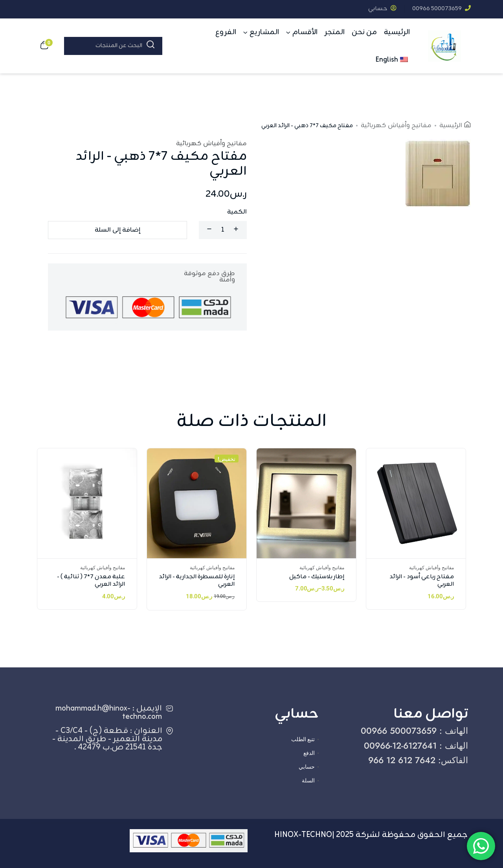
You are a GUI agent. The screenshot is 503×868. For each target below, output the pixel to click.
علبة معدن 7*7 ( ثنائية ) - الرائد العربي (91, 581)
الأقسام (305, 32)
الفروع (226, 32)
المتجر (335, 32)
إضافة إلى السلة (117, 230)
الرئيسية (397, 32)
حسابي (382, 9)
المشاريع (264, 32)
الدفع (309, 753)
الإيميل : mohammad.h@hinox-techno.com (109, 713)
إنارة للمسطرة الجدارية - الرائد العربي (197, 581)
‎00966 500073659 (442, 9)
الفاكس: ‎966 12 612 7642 (418, 760)
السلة (308, 780)
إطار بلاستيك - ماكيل (317, 577)
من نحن (364, 32)
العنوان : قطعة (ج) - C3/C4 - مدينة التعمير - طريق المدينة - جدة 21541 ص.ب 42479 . (107, 739)
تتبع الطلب (303, 739)
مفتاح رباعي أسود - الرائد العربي (422, 581)
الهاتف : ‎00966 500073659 (414, 731)
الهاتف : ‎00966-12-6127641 (416, 746)
